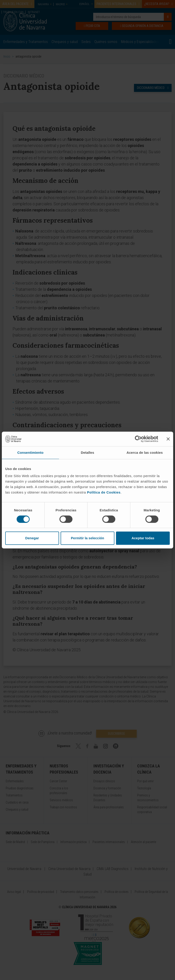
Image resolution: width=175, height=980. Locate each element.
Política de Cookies (104, 492)
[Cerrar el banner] (168, 439)
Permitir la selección (87, 538)
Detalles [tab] (87, 453)
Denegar (32, 538)
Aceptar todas (143, 538)
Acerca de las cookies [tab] (145, 453)
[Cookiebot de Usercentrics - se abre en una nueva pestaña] (138, 439)
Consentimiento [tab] (30, 453)
